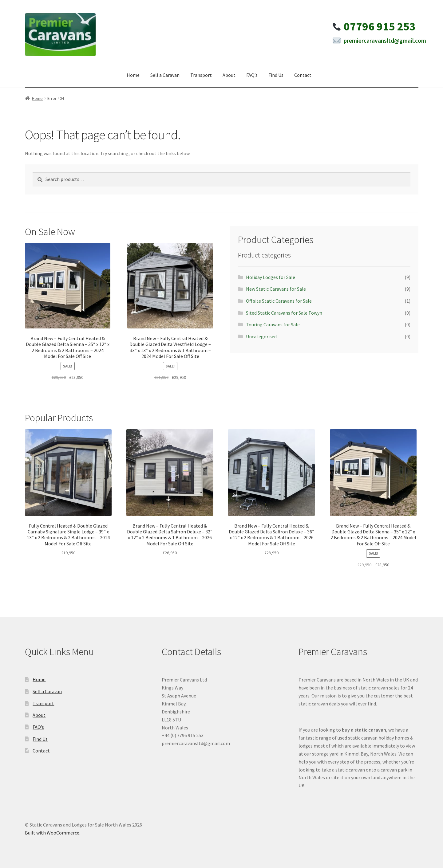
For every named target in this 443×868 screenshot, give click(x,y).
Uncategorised (261, 336)
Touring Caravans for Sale (273, 324)
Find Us (276, 75)
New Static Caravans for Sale (276, 289)
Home (133, 75)
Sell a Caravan (165, 75)
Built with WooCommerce (52, 833)
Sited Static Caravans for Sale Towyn (284, 313)
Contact (303, 75)
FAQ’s (252, 75)
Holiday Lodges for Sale (271, 277)
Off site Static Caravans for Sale (279, 301)
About (229, 75)
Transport (201, 75)
